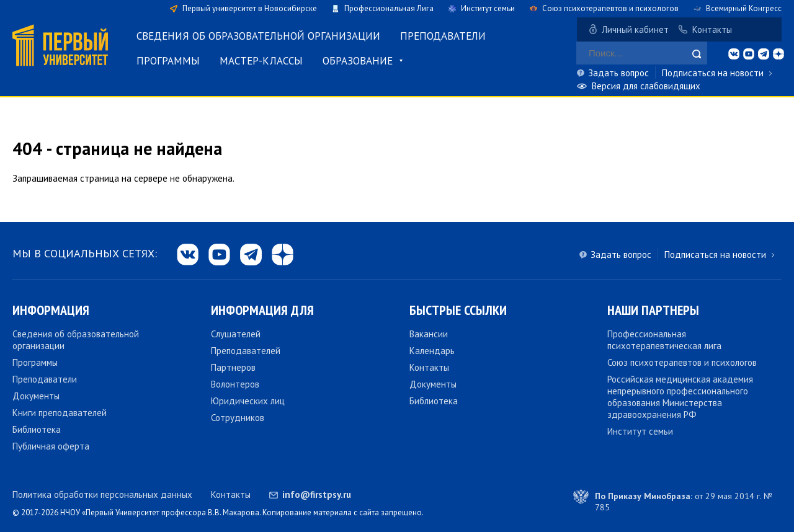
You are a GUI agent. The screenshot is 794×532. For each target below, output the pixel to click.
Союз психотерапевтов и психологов (610, 8)
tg (764, 54)
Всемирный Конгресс (744, 8)
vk (734, 54)
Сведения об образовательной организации (258, 36)
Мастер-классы (261, 61)
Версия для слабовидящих (646, 86)
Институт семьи (488, 8)
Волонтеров (235, 384)
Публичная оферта (51, 446)
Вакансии (429, 334)
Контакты (712, 29)
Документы (36, 396)
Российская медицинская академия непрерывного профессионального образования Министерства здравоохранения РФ (680, 397)
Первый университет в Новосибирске (250, 8)
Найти (697, 54)
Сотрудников (238, 418)
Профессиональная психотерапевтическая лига (664, 340)
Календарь (432, 351)
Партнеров (233, 367)
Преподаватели (443, 36)
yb (749, 54)
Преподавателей (246, 351)
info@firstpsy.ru (317, 494)
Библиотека (37, 429)
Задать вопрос (618, 73)
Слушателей (236, 334)
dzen (778, 54)
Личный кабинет (635, 29)
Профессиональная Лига (389, 8)
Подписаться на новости (713, 73)
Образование (358, 61)
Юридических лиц (248, 401)
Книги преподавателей (60, 413)
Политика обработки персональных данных (102, 494)
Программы (168, 61)
